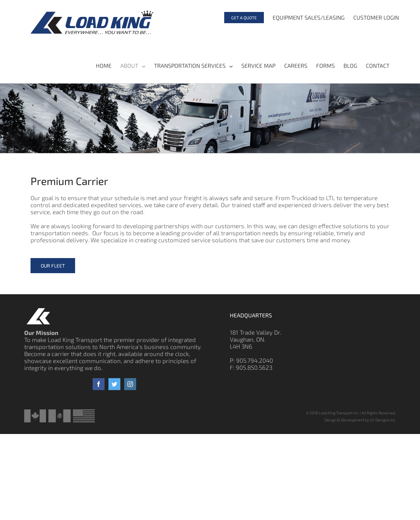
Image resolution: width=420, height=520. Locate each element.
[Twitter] (114, 384)
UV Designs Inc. (383, 420)
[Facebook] (99, 384)
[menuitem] (240, 18)
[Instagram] (130, 384)
